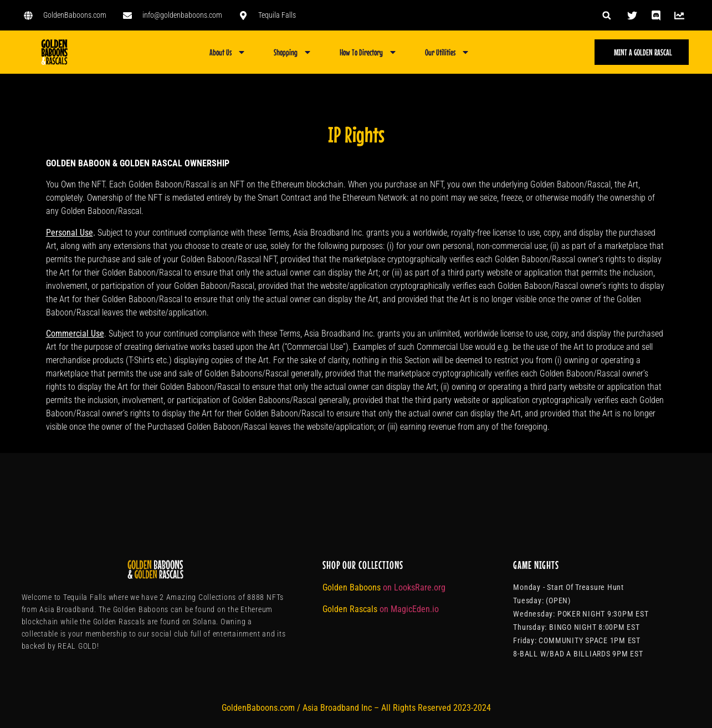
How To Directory (368, 52)
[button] (606, 15)
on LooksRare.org (414, 587)
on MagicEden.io (409, 609)
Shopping (293, 52)
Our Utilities (447, 52)
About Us (228, 52)
